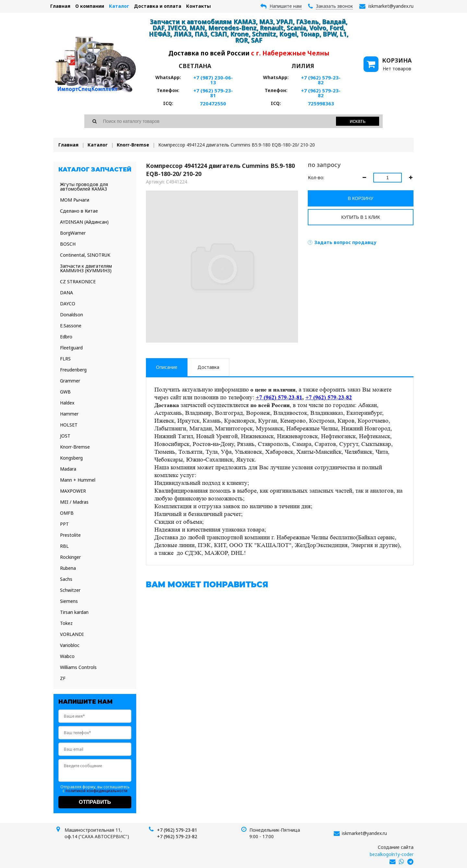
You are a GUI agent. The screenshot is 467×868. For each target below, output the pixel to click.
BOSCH (68, 244)
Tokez (66, 623)
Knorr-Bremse (133, 145)
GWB (65, 392)
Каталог (119, 6)
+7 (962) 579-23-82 (321, 80)
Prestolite (70, 535)
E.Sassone (71, 326)
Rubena (68, 568)
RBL (64, 546)
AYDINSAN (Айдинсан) (84, 222)
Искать (358, 121)
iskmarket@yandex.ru (364, 833)
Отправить (95, 802)
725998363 (321, 103)
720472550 (213, 103)
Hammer (69, 414)
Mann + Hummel (78, 480)
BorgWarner (73, 233)
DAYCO (68, 304)
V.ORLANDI (72, 634)
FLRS (65, 359)
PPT (64, 524)
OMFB (67, 513)
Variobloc (70, 645)
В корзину (361, 198)
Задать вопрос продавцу (345, 242)
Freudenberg (73, 370)
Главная (60, 6)
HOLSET (69, 425)
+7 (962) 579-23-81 (213, 93)
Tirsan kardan (74, 612)
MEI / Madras (74, 502)
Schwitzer (70, 590)
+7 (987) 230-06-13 (213, 80)
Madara (68, 469)
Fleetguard (71, 348)
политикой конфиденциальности (96, 791)
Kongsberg (71, 458)
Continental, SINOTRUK (85, 255)
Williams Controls (78, 667)
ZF (63, 678)
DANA (66, 293)
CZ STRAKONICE (78, 282)
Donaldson (72, 315)
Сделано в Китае (79, 211)
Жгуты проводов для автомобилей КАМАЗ (84, 187)
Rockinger (70, 557)
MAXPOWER (73, 491)
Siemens (69, 601)
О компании (90, 6)
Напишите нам (286, 6)
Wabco (67, 656)
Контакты (198, 6)
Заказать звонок (334, 6)
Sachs (66, 579)
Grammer (70, 381)
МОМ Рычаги (75, 200)
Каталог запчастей (95, 170)
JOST (65, 436)
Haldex (67, 403)
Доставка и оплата (158, 6)
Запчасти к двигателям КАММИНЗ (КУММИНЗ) (86, 268)
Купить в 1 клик (360, 217)
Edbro (66, 337)
